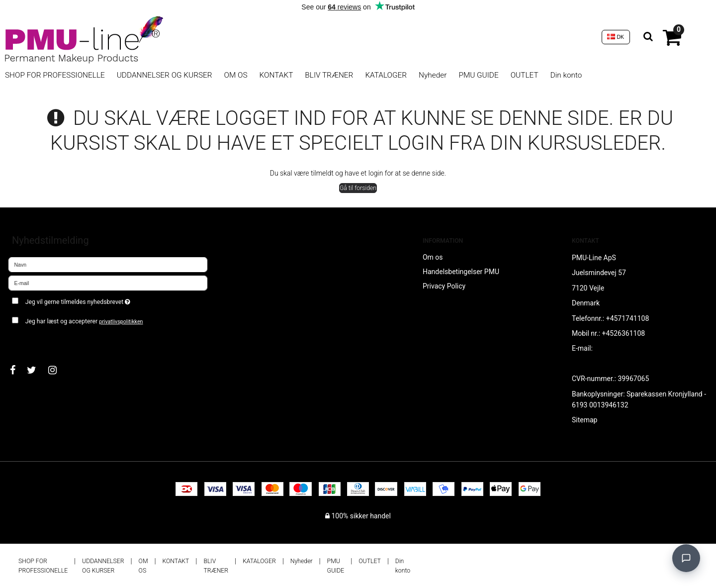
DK (616, 37)
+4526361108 (624, 333)
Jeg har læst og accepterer (84, 321)
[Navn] (108, 264)
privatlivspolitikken (121, 322)
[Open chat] (686, 558)
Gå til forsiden (358, 188)
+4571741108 (628, 318)
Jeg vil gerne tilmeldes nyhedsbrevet (113, 300)
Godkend (33, 341)
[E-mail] (108, 283)
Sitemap (584, 420)
